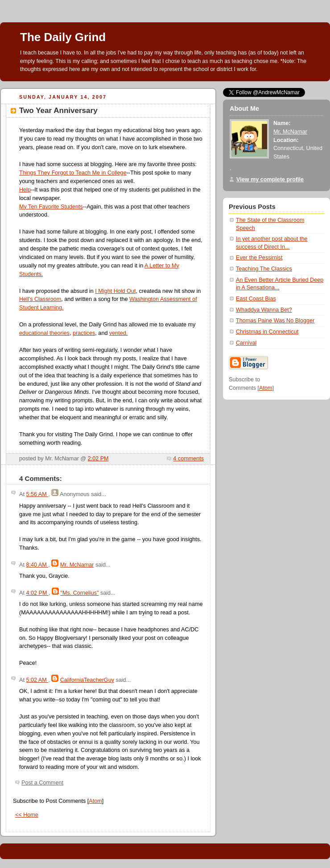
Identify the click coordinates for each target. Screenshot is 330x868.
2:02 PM (98, 459)
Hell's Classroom (40, 299)
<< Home (27, 815)
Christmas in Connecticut (267, 332)
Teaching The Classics (264, 269)
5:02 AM (37, 680)
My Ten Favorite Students (51, 207)
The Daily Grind (63, 37)
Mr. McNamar (77, 565)
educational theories (44, 333)
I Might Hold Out (115, 291)
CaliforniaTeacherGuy (87, 680)
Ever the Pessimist (259, 258)
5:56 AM (37, 494)
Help (25, 190)
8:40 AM (37, 565)
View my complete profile (270, 179)
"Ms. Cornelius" (79, 593)
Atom (95, 801)
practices (84, 333)
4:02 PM (37, 593)
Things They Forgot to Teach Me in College (73, 173)
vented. (118, 333)
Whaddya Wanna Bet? (264, 310)
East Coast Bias (256, 299)
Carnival (246, 343)
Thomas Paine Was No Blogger (275, 321)
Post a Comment (42, 783)
